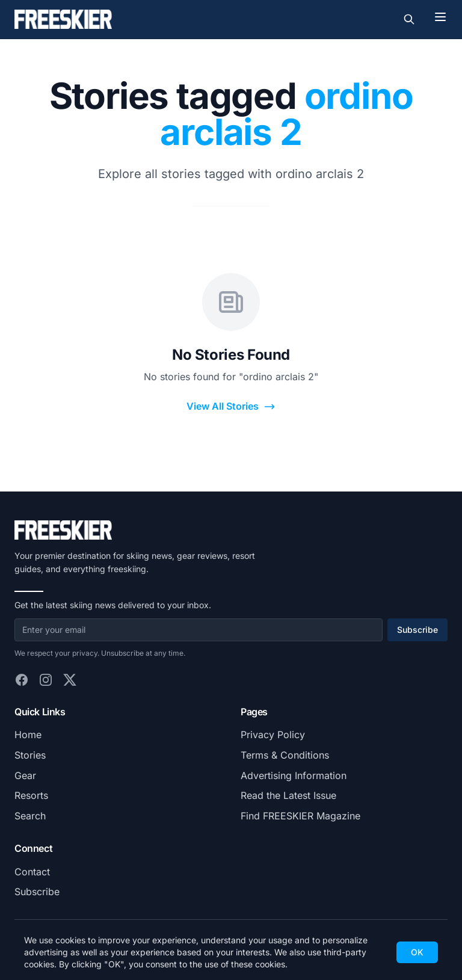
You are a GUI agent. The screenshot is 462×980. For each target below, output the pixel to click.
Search (30, 816)
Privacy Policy (273, 735)
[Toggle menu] (440, 17)
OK (417, 952)
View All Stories (231, 406)
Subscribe (417, 630)
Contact (32, 872)
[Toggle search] (409, 19)
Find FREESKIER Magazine (300, 816)
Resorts (31, 795)
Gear (25, 775)
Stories (30, 755)
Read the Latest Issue (288, 795)
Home (28, 735)
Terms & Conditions (285, 755)
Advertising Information (294, 775)
